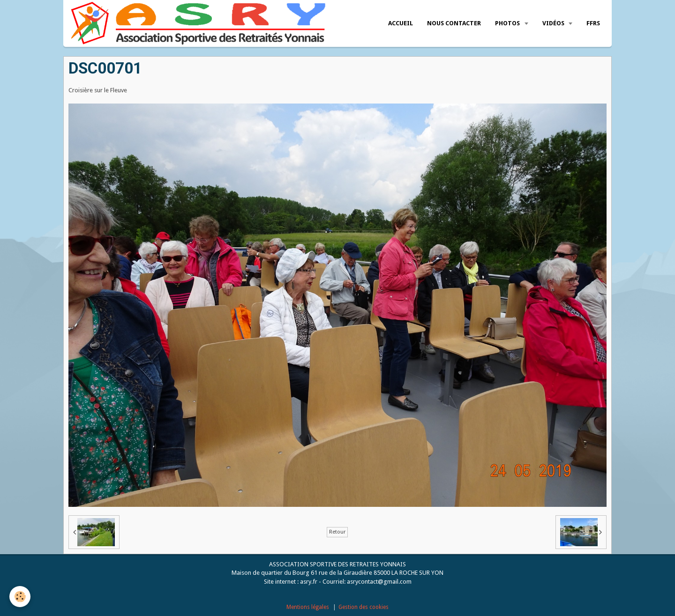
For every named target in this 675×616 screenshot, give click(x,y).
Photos (508, 23)
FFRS (593, 23)
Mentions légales (308, 607)
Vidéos (554, 23)
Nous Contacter (454, 23)
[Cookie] (20, 597)
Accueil (401, 23)
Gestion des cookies (364, 607)
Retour (337, 532)
